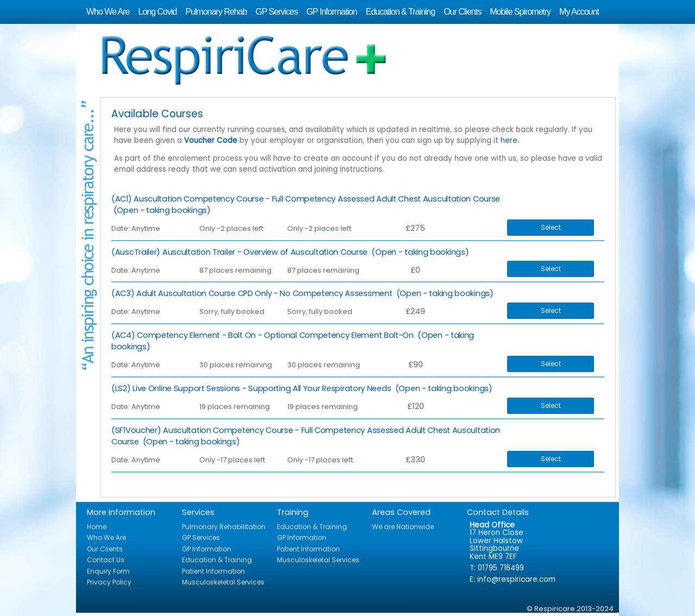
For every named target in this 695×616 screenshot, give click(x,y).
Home (97, 527)
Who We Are (108, 12)
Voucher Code (211, 140)
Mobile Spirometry (520, 12)
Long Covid (158, 12)
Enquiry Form (108, 571)
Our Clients (462, 12)
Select (551, 227)
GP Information (331, 12)
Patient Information (213, 571)
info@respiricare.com (516, 579)
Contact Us (106, 560)
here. (510, 140)
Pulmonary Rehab (216, 12)
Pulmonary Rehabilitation (224, 527)
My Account (579, 12)
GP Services (277, 12)
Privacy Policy (109, 582)
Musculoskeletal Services (223, 582)
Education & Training (400, 12)
